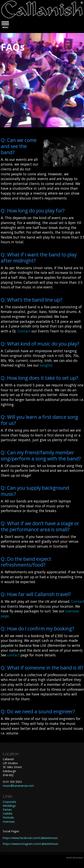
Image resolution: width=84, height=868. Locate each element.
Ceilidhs (8, 814)
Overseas (9, 822)
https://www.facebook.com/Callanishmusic (30, 838)
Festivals (8, 817)
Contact (24, 331)
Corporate (9, 802)
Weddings (9, 806)
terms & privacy (75, 857)
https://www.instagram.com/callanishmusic (31, 844)
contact (13, 655)
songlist (46, 365)
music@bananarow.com (18, 786)
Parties (7, 810)
